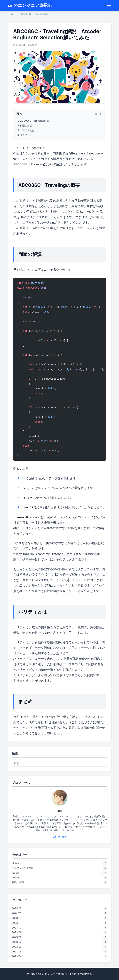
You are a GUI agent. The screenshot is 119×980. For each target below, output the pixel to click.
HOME (11, 14)
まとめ (24, 135)
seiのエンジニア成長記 (30, 5)
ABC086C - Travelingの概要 (36, 121)
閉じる (98, 114)
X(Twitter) (59, 837)
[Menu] (109, 5)
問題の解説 (26, 125)
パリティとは (27, 130)
